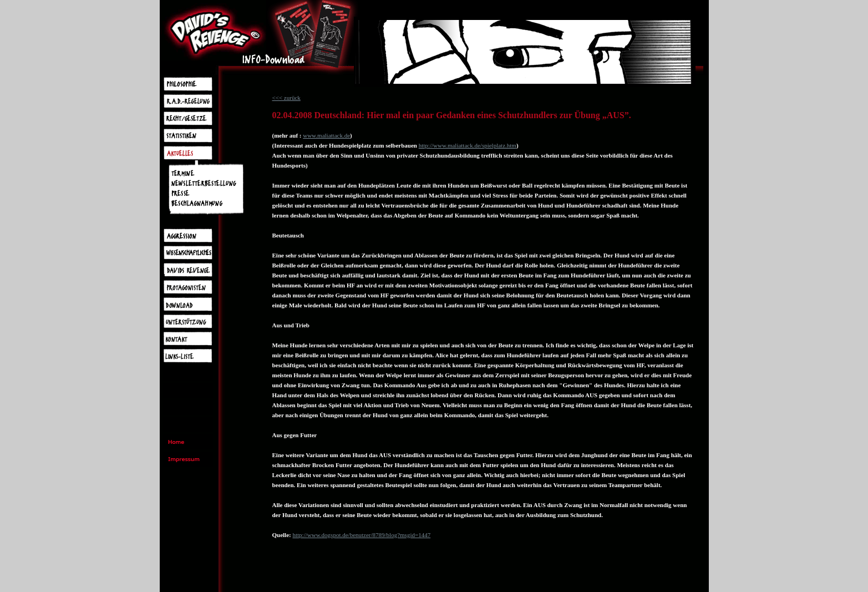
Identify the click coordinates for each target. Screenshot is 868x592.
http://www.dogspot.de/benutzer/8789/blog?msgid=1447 (361, 535)
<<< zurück (286, 98)
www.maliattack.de (326, 135)
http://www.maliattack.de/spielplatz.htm (468, 145)
